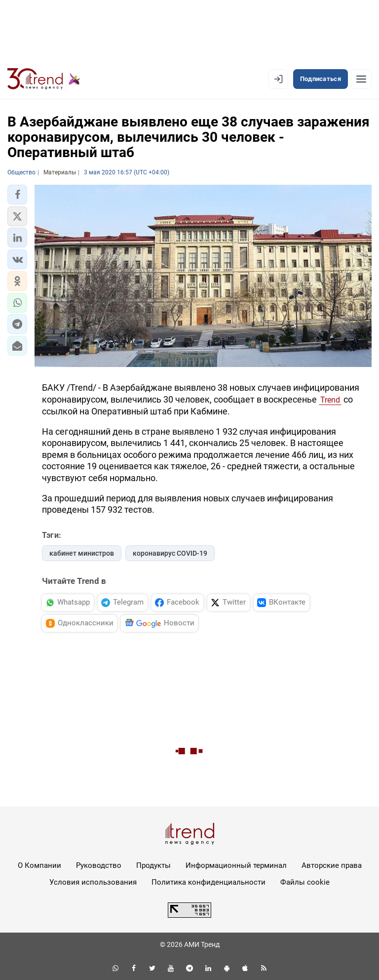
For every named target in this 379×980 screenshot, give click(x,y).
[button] (17, 195)
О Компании (39, 865)
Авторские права (332, 865)
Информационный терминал (236, 865)
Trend (330, 400)
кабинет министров (82, 553)
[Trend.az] (44, 79)
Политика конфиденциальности (208, 882)
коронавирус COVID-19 (170, 553)
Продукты (153, 865)
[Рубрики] (361, 79)
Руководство (99, 865)
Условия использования (93, 882)
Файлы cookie (305, 882)
